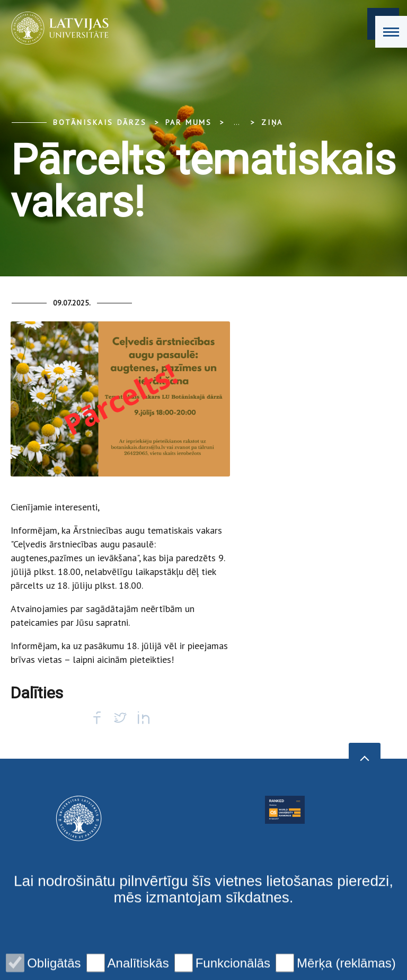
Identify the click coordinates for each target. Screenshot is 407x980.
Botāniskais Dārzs (100, 122)
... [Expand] (237, 122)
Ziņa (272, 122)
